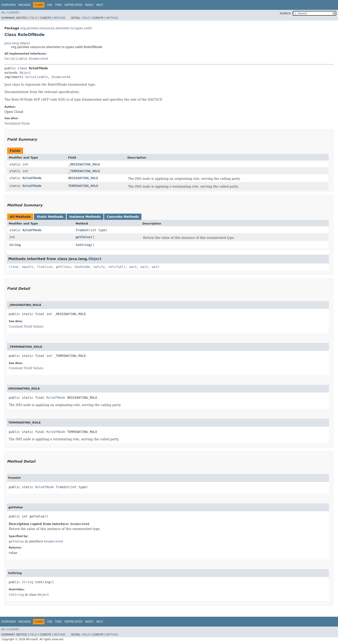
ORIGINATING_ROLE (83, 178)
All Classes (10, 13)
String (15, 245)
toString (83, 245)
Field (33, 18)
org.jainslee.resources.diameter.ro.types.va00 (56, 28)
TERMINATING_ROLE (83, 186)
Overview (8, 5)
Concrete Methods (123, 217)
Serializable (16, 59)
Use (50, 5)
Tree (58, 5)
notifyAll (117, 267)
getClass (63, 267)
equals (28, 267)
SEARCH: (286, 13)
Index (89, 5)
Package (24, 5)
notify (99, 267)
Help (100, 5)
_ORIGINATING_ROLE (84, 164)
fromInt (82, 230)
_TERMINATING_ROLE (84, 171)
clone (13, 267)
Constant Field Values (26, 326)
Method (60, 18)
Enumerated (38, 59)
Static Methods (50, 217)
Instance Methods (85, 217)
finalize (44, 267)
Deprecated (73, 5)
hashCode (82, 267)
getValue (83, 237)
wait (133, 267)
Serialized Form (17, 123)
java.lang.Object (17, 43)
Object (25, 73)
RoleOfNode (32, 178)
